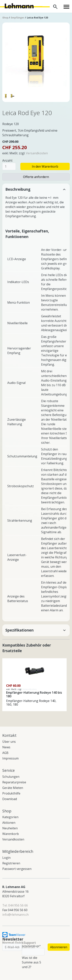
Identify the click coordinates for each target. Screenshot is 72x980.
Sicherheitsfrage (31, 946)
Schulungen (11, 777)
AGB (5, 753)
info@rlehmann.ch (15, 915)
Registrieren (11, 863)
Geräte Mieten (13, 788)
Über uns (9, 742)
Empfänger (18, 18)
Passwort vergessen (17, 869)
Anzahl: (7, 160)
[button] (36, 189)
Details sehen (12, 661)
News (6, 747)
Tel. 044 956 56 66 (15, 905)
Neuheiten (10, 828)
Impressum (10, 758)
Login (6, 858)
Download (10, 799)
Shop (5, 18)
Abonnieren (59, 947)
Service (9, 770)
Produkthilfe (11, 793)
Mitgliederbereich (18, 851)
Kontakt (9, 735)
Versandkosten (37, 153)
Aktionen (9, 823)
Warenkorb (11, 834)
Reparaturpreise (14, 782)
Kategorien (10, 817)
